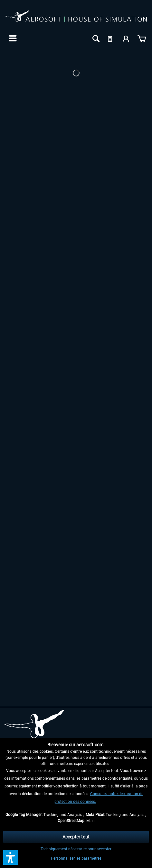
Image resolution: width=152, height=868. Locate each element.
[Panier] (142, 38)
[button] (11, 857)
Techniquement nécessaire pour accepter (76, 849)
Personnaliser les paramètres (76, 858)
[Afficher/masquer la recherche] (95, 38)
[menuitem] (12, 38)
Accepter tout (76, 837)
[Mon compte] (126, 38)
